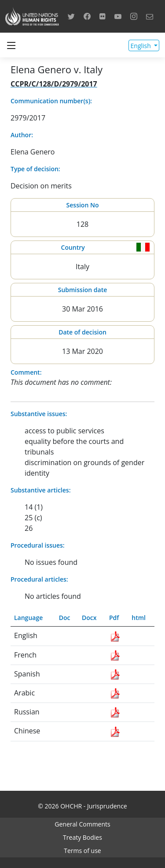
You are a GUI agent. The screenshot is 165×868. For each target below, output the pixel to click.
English (142, 46)
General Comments (82, 824)
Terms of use (82, 851)
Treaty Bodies (82, 837)
